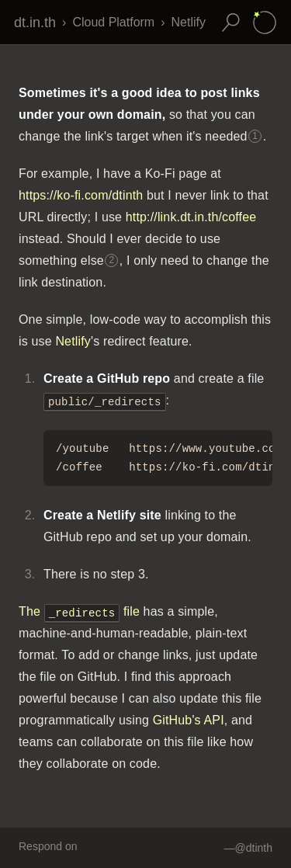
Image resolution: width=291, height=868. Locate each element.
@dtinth (254, 848)
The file (79, 611)
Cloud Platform (113, 22)
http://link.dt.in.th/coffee (191, 217)
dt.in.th (35, 23)
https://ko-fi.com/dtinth (81, 195)
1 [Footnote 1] (255, 136)
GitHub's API (189, 720)
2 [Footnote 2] (111, 260)
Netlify (189, 22)
